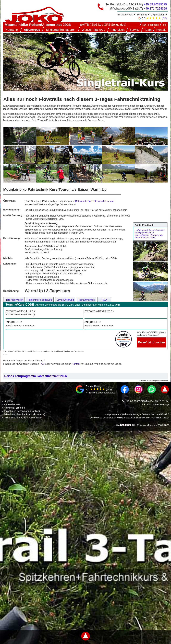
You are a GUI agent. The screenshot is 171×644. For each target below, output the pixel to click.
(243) (165, 18)
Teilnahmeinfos (86, 300)
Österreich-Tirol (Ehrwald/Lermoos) (94, 201)
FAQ (104, 300)
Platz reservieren (14, 300)
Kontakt (76, 364)
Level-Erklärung (65, 300)
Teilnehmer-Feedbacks (40, 300)
